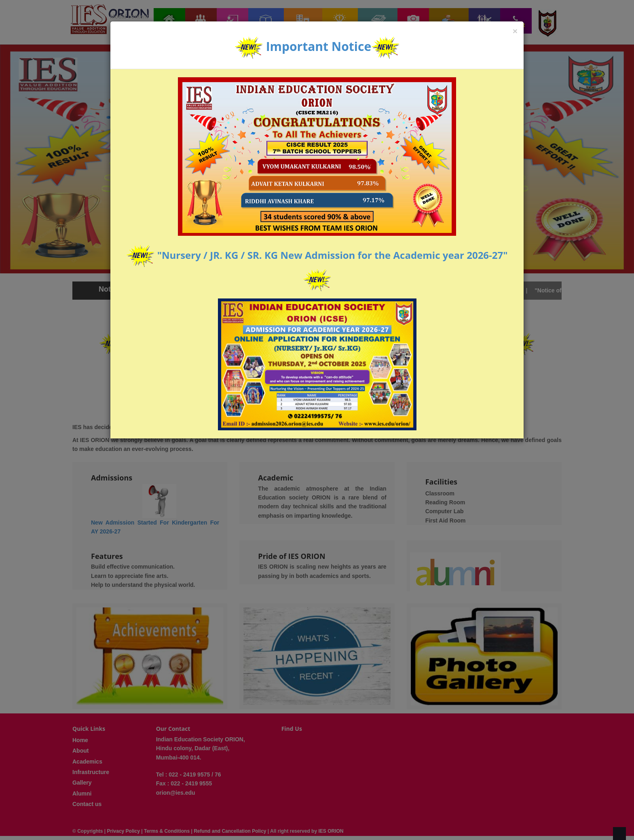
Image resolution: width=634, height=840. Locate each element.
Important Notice (319, 46)
